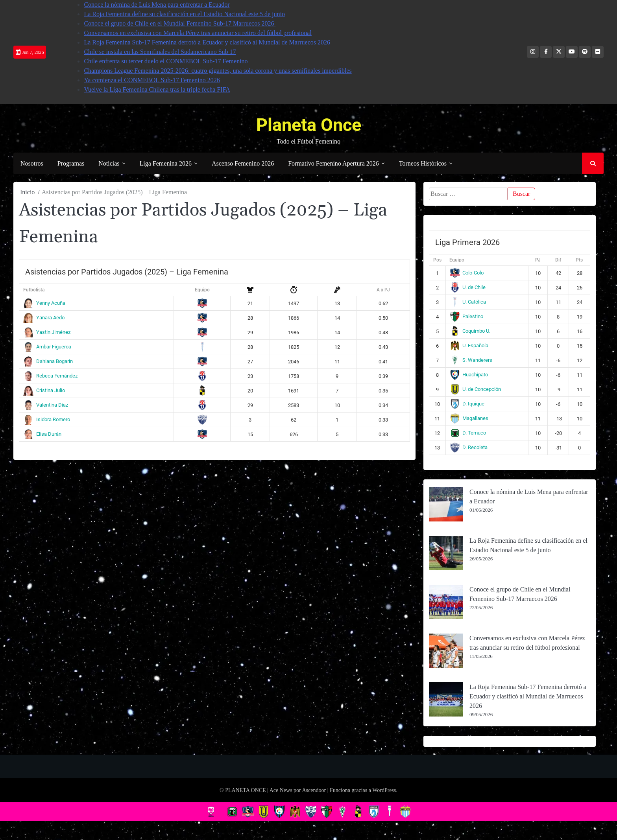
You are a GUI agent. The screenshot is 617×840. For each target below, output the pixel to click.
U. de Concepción (476, 389)
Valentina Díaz (46, 405)
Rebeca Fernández (50, 376)
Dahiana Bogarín (48, 361)
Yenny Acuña (44, 303)
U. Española (469, 345)
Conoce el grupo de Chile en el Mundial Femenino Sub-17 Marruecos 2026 (180, 23)
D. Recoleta (469, 447)
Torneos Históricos (423, 163)
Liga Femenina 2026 (166, 163)
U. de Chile (468, 287)
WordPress (384, 790)
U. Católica (468, 302)
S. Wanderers (471, 360)
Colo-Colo (467, 273)
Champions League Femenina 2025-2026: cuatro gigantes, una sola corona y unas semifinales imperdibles (218, 71)
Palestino (467, 316)
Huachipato (469, 375)
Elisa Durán (42, 434)
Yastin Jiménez (47, 332)
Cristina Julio (44, 390)
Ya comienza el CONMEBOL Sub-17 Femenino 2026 (152, 80)
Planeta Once (309, 125)
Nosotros (32, 163)
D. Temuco (468, 433)
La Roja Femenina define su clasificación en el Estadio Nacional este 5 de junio (184, 14)
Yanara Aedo (44, 318)
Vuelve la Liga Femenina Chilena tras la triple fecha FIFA (157, 89)
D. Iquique (467, 404)
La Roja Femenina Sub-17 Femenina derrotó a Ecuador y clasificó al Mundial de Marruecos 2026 (207, 42)
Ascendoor (314, 790)
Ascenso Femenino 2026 (243, 163)
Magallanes (469, 418)
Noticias (109, 163)
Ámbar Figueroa (47, 347)
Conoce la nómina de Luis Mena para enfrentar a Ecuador (157, 5)
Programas (71, 163)
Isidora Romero (47, 419)
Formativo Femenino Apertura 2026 (333, 163)
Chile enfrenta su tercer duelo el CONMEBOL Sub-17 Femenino (166, 61)
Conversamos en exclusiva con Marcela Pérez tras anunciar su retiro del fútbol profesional (198, 33)
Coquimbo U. (470, 331)
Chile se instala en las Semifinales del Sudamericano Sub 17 (160, 52)
